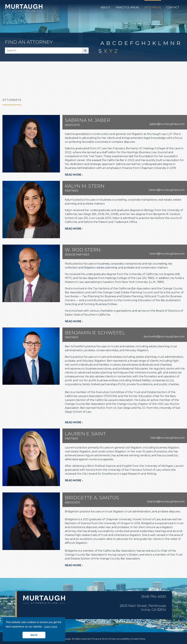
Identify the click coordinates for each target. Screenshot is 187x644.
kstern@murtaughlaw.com (167, 190)
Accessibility (123, 639)
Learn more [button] (51, 627)
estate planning (107, 268)
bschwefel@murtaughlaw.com (164, 337)
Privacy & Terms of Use (103, 639)
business (104, 264)
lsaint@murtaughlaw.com (167, 438)
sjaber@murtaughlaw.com (167, 124)
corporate (117, 264)
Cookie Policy (138, 639)
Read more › (74, 175)
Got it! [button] (34, 635)
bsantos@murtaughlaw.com (166, 502)
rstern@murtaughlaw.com (167, 254)
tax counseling (157, 264)
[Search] (44, 51)
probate (129, 268)
